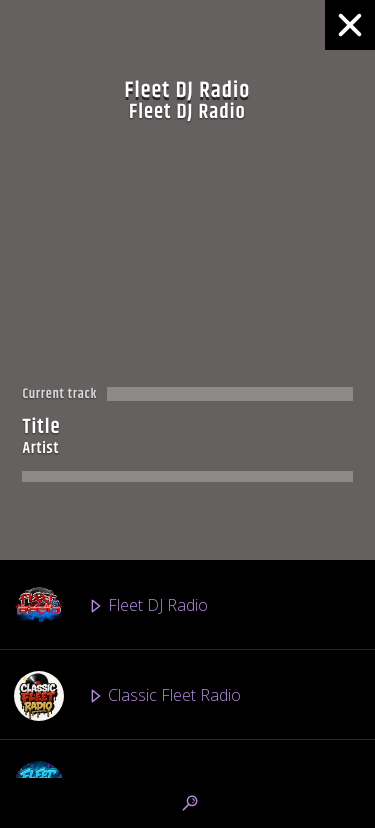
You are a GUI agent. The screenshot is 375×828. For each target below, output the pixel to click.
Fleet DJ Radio (111, 606)
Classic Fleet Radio (127, 696)
